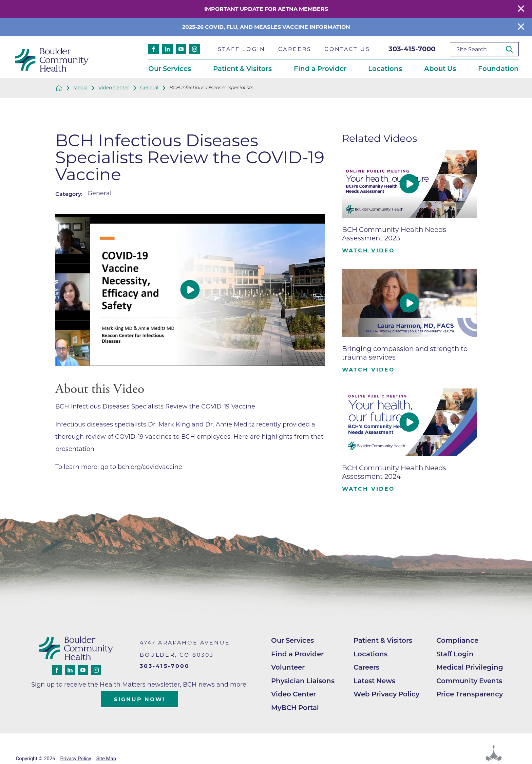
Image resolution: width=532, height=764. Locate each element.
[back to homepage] (59, 88)
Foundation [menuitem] (498, 69)
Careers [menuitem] (295, 49)
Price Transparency (470, 694)
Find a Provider (297, 654)
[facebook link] (154, 49)
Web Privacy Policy (386, 694)
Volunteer (288, 667)
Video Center (114, 88)
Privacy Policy (75, 759)
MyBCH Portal (295, 708)
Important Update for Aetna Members (266, 9)
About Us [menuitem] (440, 69)
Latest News (374, 681)
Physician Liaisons (303, 681)
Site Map (106, 759)
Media (80, 88)
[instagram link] (195, 49)
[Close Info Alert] (521, 27)
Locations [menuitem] (385, 69)
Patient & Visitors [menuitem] (242, 69)
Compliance (457, 640)
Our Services (292, 640)
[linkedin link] (167, 49)
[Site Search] (512, 49)
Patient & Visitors (383, 640)
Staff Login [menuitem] (242, 49)
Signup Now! (140, 699)
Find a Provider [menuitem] (320, 69)
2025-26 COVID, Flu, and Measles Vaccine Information (266, 27)
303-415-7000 (412, 49)
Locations (370, 654)
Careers (366, 667)
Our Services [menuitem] (170, 69)
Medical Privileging (470, 667)
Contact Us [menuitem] (347, 49)
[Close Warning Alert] (521, 9)
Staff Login (455, 654)
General (149, 88)
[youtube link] (181, 49)
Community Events (469, 681)
